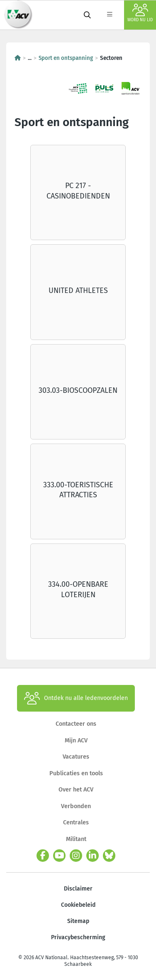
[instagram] (76, 856)
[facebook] (43, 856)
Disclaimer (78, 889)
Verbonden (76, 806)
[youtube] (59, 856)
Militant (76, 839)
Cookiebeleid (78, 905)
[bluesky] (109, 856)
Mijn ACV (76, 741)
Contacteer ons (76, 724)
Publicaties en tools (76, 773)
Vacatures (76, 757)
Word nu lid (140, 13)
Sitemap (78, 921)
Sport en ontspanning (66, 58)
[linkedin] (93, 856)
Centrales (76, 822)
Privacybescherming (78, 937)
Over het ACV (76, 790)
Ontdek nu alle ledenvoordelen (76, 698)
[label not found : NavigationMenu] (110, 15)
